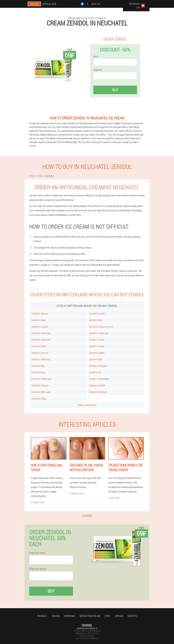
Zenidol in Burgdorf (98, 366)
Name (96, 56)
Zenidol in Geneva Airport (101, 327)
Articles (119, 616)
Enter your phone (37, 569)
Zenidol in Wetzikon (98, 392)
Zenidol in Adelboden (99, 333)
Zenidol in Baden (97, 353)
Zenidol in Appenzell (41, 340)
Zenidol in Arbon (39, 346)
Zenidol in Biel (95, 359)
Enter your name (37, 553)
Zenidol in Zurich (97, 313)
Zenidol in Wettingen (41, 392)
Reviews (56, 616)
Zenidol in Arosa (97, 346)
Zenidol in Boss (38, 372)
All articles (87, 515)
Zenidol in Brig (38, 366)
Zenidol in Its (95, 372)
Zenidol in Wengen (40, 385)
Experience (70, 616)
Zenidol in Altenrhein (41, 333)
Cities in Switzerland (87, 405)
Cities (107, 616)
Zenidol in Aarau (97, 340)
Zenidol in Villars (39, 399)
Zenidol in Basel (39, 320)
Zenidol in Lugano (40, 327)
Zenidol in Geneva (40, 313)
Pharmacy (42, 616)
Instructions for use (90, 616)
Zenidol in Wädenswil (41, 379)
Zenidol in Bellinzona (41, 359)
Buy (115, 90)
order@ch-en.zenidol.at (87, 628)
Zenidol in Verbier (97, 385)
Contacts (132, 616)
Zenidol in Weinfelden (99, 379)
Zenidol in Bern (96, 320)
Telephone (98, 70)
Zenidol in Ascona (40, 353)
